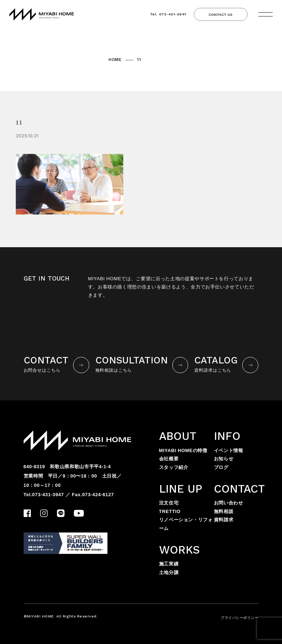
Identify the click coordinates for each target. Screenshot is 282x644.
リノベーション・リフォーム (186, 524)
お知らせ (224, 459)
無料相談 (224, 511)
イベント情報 (229, 450)
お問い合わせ (229, 503)
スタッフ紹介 (174, 467)
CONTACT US (221, 15)
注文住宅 (169, 503)
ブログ (221, 467)
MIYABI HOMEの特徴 (183, 450)
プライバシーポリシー (240, 618)
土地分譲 (169, 572)
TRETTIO (170, 511)
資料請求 (224, 520)
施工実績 (169, 564)
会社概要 (169, 459)
